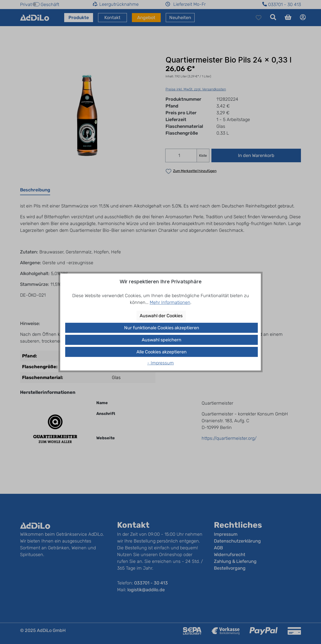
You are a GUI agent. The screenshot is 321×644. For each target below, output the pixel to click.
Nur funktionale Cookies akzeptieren (162, 328)
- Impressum (160, 363)
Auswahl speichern (162, 340)
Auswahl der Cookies (161, 316)
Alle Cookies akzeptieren (162, 352)
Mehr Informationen (170, 302)
